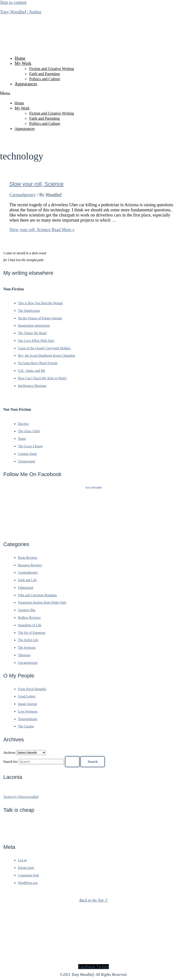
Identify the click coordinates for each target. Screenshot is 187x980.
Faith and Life (27, 580)
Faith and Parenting (44, 74)
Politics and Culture (45, 79)
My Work (23, 63)
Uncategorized (28, 663)
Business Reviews (30, 565)
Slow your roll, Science (37, 184)
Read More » (42, 230)
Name (22, 439)
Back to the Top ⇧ (93, 900)
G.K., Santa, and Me (32, 371)
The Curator (26, 726)
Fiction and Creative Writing (51, 69)
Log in (22, 860)
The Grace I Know (30, 446)
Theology (24, 655)
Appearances (26, 84)
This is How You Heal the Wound (40, 303)
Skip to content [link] (13, 2)
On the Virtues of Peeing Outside (40, 318)
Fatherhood (26, 588)
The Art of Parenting (32, 633)
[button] (93, 93)
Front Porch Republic (32, 689)
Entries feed (26, 868)
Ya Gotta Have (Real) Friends (38, 363)
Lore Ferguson (28, 711)
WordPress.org (28, 883)
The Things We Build (32, 333)
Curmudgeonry (23, 195)
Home (20, 58)
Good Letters (27, 696)
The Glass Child (29, 431)
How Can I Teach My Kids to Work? (42, 378)
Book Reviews (28, 558)
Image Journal (28, 704)
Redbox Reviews (29, 618)
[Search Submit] (72, 762)
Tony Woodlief (94, 488)
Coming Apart (28, 454)
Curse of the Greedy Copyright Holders (44, 348)
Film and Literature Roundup (37, 595)
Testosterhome (28, 719)
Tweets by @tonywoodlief (21, 797)
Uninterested (27, 461)
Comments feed (28, 875)
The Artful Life (28, 640)
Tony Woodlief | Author (21, 12)
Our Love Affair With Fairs (36, 341)
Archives (9, 753)
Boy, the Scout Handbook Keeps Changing (47, 356)
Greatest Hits (27, 610)
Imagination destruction (34, 326)
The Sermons (27, 648)
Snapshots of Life (30, 625)
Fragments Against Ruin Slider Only (42, 603)
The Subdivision (29, 311)
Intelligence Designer (32, 386)
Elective (23, 424)
